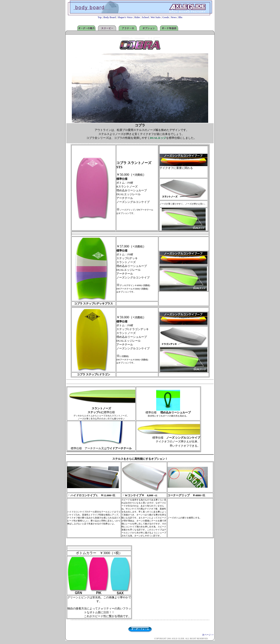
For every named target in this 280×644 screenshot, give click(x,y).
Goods (166, 17)
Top (100, 17)
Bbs (180, 17)
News (174, 17)
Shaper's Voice (125, 17)
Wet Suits (156, 17)
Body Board (109, 17)
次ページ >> (208, 635)
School (145, 17)
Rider (137, 17)
